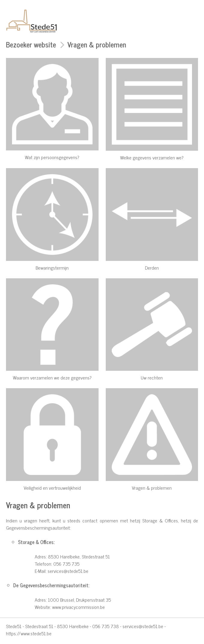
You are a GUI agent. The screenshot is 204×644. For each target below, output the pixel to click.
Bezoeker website (31, 44)
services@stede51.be (68, 571)
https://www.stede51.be (29, 633)
